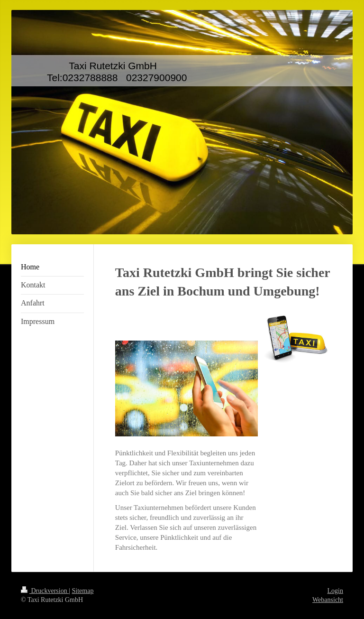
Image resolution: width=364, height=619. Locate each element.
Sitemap (83, 591)
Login (335, 591)
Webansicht (328, 600)
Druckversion (45, 591)
